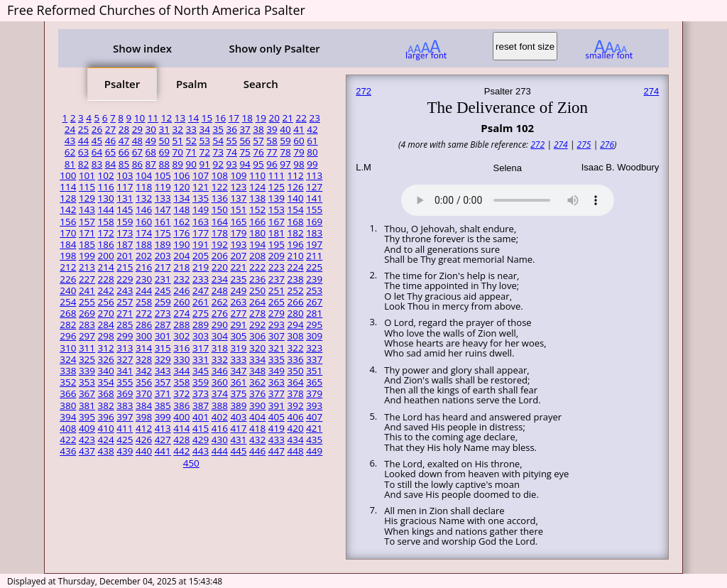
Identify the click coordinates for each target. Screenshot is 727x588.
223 (277, 267)
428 (181, 440)
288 (181, 325)
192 (220, 244)
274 (181, 313)
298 (106, 336)
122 (220, 187)
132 (144, 198)
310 (68, 348)
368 (106, 393)
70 (178, 152)
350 (295, 371)
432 (257, 440)
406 (295, 417)
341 (125, 371)
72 (204, 152)
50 (164, 141)
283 (87, 325)
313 (125, 348)
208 (257, 256)
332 (220, 359)
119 (163, 187)
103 (125, 175)
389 (238, 405)
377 (277, 393)
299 (125, 336)
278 (257, 313)
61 (312, 141)
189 (163, 244)
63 (83, 152)
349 (277, 371)
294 (295, 325)
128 (68, 198)
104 (144, 175)
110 (257, 175)
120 (181, 187)
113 (314, 175)
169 (314, 222)
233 (201, 279)
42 (312, 129)
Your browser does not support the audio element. (508, 198)
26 (97, 129)
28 (124, 129)
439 (125, 451)
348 (257, 371)
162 (181, 222)
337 (314, 359)
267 (314, 302)
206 (220, 256)
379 (314, 393)
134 (181, 198)
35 (218, 129)
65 (110, 152)
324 (68, 359)
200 (106, 256)
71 (191, 152)
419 (277, 428)
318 (220, 348)
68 (151, 152)
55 (231, 141)
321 (277, 348)
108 (220, 175)
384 (144, 405)
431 (238, 440)
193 (238, 244)
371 (163, 393)
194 (257, 244)
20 (274, 118)
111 (277, 175)
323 (314, 348)
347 (238, 371)
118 (144, 187)
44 (83, 141)
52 (191, 141)
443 (201, 451)
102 (106, 175)
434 (295, 440)
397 (125, 417)
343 (163, 371)
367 (87, 393)
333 (238, 359)
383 (125, 405)
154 (295, 209)
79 (299, 152)
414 (181, 428)
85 (124, 164)
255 (87, 302)
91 (204, 164)
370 (144, 393)
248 (220, 290)
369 (125, 393)
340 (106, 371)
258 (144, 302)
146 (144, 209)
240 (68, 290)
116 (106, 187)
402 (220, 417)
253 (314, 290)
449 (314, 451)
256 (106, 302)
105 (163, 175)
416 (220, 428)
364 (295, 382)
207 (238, 256)
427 (163, 440)
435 (314, 440)
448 (295, 451)
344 (181, 371)
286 (144, 325)
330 (181, 359)
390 (257, 405)
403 (238, 417)
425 (125, 440)
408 (68, 428)
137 (238, 198)
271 (125, 313)
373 (201, 393)
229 (125, 279)
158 (106, 222)
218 (181, 267)
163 (201, 222)
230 (144, 279)
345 (201, 371)
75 (245, 152)
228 (106, 279)
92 (218, 164)
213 (87, 267)
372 (181, 393)
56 (245, 141)
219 (201, 267)
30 (151, 129)
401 (201, 417)
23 (314, 118)
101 (87, 175)
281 (314, 313)
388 (220, 405)
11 (153, 118)
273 (163, 313)
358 (181, 382)
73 (218, 152)
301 (163, 336)
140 (295, 198)
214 (106, 267)
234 (220, 279)
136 (220, 198)
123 (238, 187)
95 (258, 164)
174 (144, 233)
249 (238, 290)
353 (87, 382)
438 (106, 451)
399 (163, 417)
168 (295, 222)
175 (163, 233)
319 (238, 348)
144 (106, 209)
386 (181, 405)
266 (295, 302)
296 (68, 336)
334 (257, 359)
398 (144, 417)
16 (220, 118)
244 (144, 290)
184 (68, 244)
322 (295, 348)
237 (277, 279)
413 (163, 428)
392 (295, 405)
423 (87, 440)
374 (220, 393)
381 (87, 405)
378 (295, 393)
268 (68, 313)
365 (314, 382)
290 (220, 325)
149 (201, 209)
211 (314, 256)
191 (201, 244)
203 (163, 256)
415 (201, 428)
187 (125, 244)
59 (285, 141)
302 (181, 336)
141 (314, 198)
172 (106, 233)
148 (181, 209)
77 (272, 152)
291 (238, 325)
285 (125, 325)
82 (83, 164)
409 (87, 428)
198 (68, 256)
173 (125, 233)
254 (68, 302)
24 (70, 129)
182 (295, 233)
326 (106, 359)
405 (277, 417)
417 (238, 428)
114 (68, 187)
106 (181, 175)
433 (277, 440)
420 (295, 428)
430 (220, 440)
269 (87, 313)
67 (137, 152)
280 (295, 313)
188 (144, 244)
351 (314, 371)
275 (201, 313)
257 (125, 302)
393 (314, 405)
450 (191, 463)
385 (163, 405)
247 (201, 290)
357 (163, 382)
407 (314, 417)
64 (97, 152)
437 (87, 451)
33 (191, 129)
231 (163, 279)
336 (295, 359)
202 (144, 256)
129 (87, 198)
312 (106, 348)
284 (106, 325)
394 (68, 417)
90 (191, 164)
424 (106, 440)
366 (68, 393)
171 (87, 233)
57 (258, 141)
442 (181, 451)
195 (277, 244)
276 (220, 313)
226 (68, 279)
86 (137, 164)
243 (125, 290)
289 (201, 325)
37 (245, 129)
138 (257, 198)
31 (164, 129)
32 (178, 129)
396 (106, 417)
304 (220, 336)
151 (238, 209)
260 (181, 302)
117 (125, 187)
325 (87, 359)
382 (106, 405)
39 (272, 129)
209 (277, 256)
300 (144, 336)
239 (314, 279)
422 (68, 440)
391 (277, 405)
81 (70, 164)
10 (140, 118)
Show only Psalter (274, 48)
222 (257, 267)
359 (201, 382)
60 (299, 141)
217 (163, 267)
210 (295, 256)
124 (257, 187)
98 (299, 164)
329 (163, 359)
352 (68, 382)
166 (257, 222)
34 (204, 129)
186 (106, 244)
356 (144, 382)
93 (231, 164)
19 (261, 118)
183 (314, 233)
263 (238, 302)
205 (201, 256)
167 (277, 222)
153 (277, 209)
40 (285, 129)
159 (125, 222)
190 (181, 244)
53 (204, 141)
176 (181, 233)
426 (144, 440)
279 (277, 313)
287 (163, 325)
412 (144, 428)
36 (231, 129)
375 (238, 393)
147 (163, 209)
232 (181, 279)
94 (245, 164)
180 (257, 233)
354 (106, 382)
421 (314, 428)
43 (70, 141)
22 (301, 118)
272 (144, 313)
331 (201, 359)
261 (201, 302)
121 (201, 187)
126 (295, 187)
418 (257, 428)
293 (277, 325)
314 (144, 348)
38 (258, 129)
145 (125, 209)
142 (68, 209)
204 (181, 256)
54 (218, 141)
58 (272, 141)
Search (261, 84)
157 (87, 222)
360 (220, 382)
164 (220, 222)
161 (163, 222)
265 (277, 302)
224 (295, 267)
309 (314, 336)
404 (257, 417)
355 (125, 382)
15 (207, 118)
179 (238, 233)
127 (314, 187)
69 (164, 152)
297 (87, 336)
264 (257, 302)
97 (285, 164)
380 (68, 405)
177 (201, 233)
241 (87, 290)
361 (238, 382)
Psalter (122, 84)
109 (238, 175)
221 (238, 267)
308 (295, 336)
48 (137, 141)
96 (272, 164)
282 (68, 325)
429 (201, 440)
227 (87, 279)
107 (201, 175)
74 (231, 152)
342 (144, 371)
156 (68, 222)
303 (201, 336)
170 (68, 233)
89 (178, 164)
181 (277, 233)
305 (238, 336)
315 (163, 348)
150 (220, 209)
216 (144, 267)
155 (314, 209)
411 (125, 428)
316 (181, 348)
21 (288, 118)
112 (295, 175)
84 (110, 164)
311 (87, 348)
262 (220, 302)
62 (70, 152)
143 (87, 209)
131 (125, 198)
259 (163, 302)
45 (97, 141)
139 (277, 198)
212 (68, 267)
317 (201, 348)
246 (181, 290)
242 (106, 290)
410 (106, 428)
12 (166, 118)
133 (163, 198)
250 (257, 290)
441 (163, 451)
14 (193, 118)
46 (110, 141)
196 (295, 244)
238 (295, 279)
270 (106, 313)
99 (312, 164)
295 (314, 325)
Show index (142, 48)
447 (277, 451)
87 (151, 164)
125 (277, 187)
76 (258, 152)
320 (257, 348)
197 (314, 244)
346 (220, 371)
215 (125, 267)
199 (87, 256)
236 (257, 279)
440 (144, 451)
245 (163, 290)
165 (238, 222)
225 (314, 267)
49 (151, 141)
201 (125, 256)
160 (144, 222)
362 (257, 382)
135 (201, 198)
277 (238, 313)
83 (97, 164)
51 (178, 141)
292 (257, 325)
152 (257, 209)
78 (285, 152)
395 (87, 417)
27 (110, 129)
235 (238, 279)
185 (87, 244)
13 (180, 118)
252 (295, 290)
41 (299, 129)
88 (164, 164)
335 (277, 359)
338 (68, 371)
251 (277, 290)
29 (137, 129)
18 (247, 118)
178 (220, 233)
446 (257, 451)
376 (257, 393)
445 (238, 451)
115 (87, 187)
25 (83, 129)
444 (220, 451)
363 (277, 382)
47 (124, 141)
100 (68, 175)
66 (124, 152)
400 (181, 417)
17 (234, 118)
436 (68, 451)
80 (312, 152)
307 (277, 336)
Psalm (192, 84)
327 (125, 359)
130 (106, 198)
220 (220, 267)
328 (144, 359)
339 (87, 371)
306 (257, 336)
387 (201, 405)
